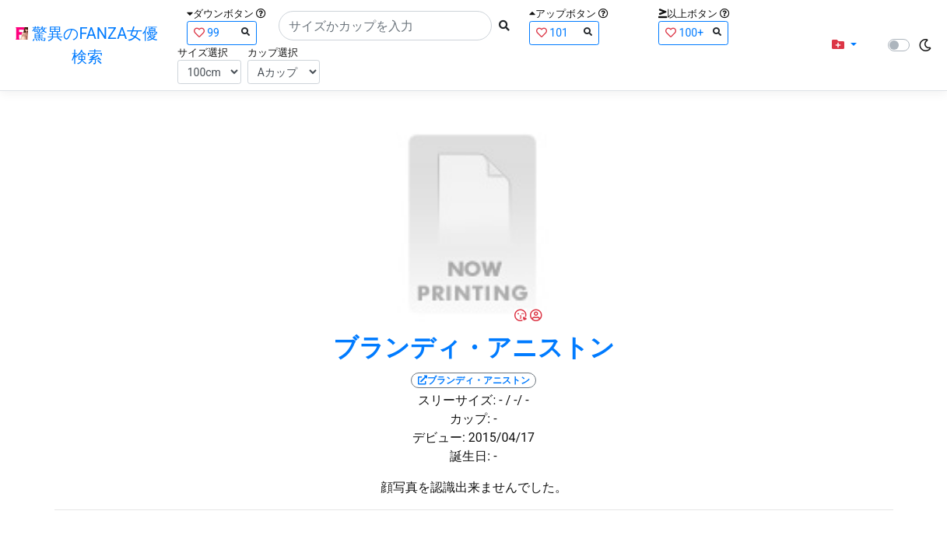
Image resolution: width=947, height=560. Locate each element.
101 (564, 32)
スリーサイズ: (457, 400)
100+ (693, 32)
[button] (844, 45)
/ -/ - (517, 400)
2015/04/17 (502, 437)
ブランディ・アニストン (474, 348)
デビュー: (439, 437)
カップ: (470, 419)
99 (222, 32)
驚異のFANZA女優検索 (87, 45)
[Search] (385, 26)
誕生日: (470, 456)
